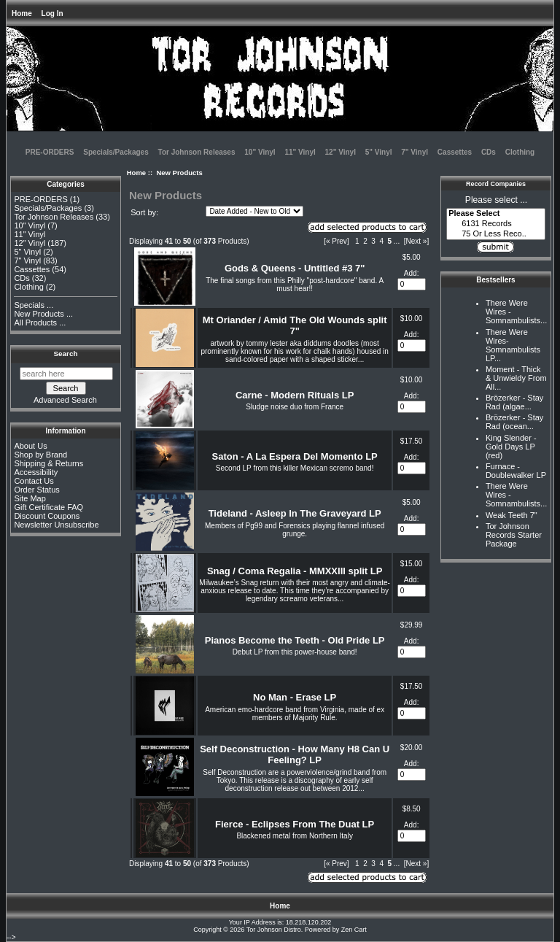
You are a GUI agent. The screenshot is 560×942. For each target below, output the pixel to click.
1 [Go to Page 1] (357, 241)
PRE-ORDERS (50, 152)
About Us (30, 446)
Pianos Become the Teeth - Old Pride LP (295, 640)
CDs (489, 152)
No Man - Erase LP (295, 697)
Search (66, 354)
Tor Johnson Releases (197, 152)
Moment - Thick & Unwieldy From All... (516, 378)
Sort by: (144, 212)
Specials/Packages (116, 152)
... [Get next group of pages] (397, 241)
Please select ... (496, 200)
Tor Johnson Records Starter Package (514, 535)
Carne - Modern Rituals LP (295, 395)
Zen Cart (354, 930)
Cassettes (455, 152)
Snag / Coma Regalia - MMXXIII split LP (295, 571)
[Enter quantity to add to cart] (412, 284)
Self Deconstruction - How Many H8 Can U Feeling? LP (295, 754)
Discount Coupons (47, 516)
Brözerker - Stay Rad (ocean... (514, 422)
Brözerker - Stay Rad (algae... (514, 402)
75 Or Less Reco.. (496, 234)
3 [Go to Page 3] (373, 241)
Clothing (520, 152)
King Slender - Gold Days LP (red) (511, 447)
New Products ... (43, 314)
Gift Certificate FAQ (48, 507)
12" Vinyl (341, 152)
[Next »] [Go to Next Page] (416, 241)
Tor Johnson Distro (274, 930)
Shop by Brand (40, 455)
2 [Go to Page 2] (365, 241)
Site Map (30, 498)
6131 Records (496, 224)
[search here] (66, 374)
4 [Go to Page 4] (381, 241)
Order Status (36, 490)
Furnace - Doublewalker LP (516, 471)
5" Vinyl (379, 152)
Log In (52, 13)
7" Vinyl (415, 152)
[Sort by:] (254, 211)
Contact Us (34, 481)
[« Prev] (336, 241)
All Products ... (40, 323)
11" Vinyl (300, 152)
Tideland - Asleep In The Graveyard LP (295, 513)
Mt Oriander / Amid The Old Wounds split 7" (295, 325)
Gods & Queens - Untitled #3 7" (295, 268)
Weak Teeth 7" (512, 515)
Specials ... (34, 305)
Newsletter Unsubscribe (56, 525)
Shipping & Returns (48, 463)
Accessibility (36, 472)
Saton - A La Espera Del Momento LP (295, 456)
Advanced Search (65, 400)
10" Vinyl (260, 152)
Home (22, 13)
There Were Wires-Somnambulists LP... (513, 345)
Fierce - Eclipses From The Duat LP (295, 824)
